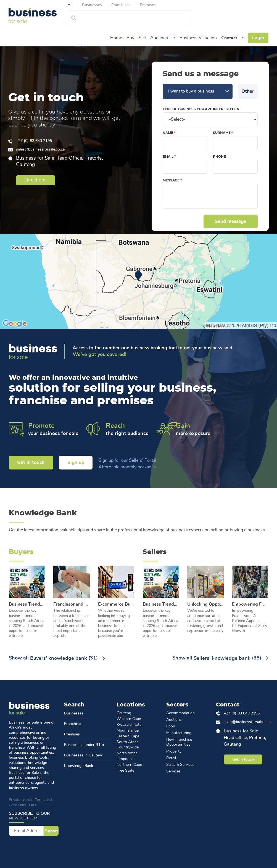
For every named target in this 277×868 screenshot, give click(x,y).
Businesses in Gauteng (84, 755)
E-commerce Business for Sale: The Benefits (116, 604)
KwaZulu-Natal (129, 725)
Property (174, 751)
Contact (229, 38)
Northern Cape (129, 765)
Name (168, 133)
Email (168, 157)
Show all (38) (220, 658)
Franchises (73, 724)
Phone (219, 157)
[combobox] (136, 17)
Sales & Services (180, 765)
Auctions (159, 38)
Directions (35, 180)
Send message (231, 221)
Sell (142, 38)
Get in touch (31, 462)
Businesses (74, 713)
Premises (72, 734)
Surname (222, 133)
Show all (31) (57, 658)
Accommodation (180, 713)
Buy (130, 38)
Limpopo (124, 759)
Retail (171, 758)
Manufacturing (179, 733)
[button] (174, 38)
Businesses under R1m (84, 745)
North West (127, 753)
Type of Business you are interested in (201, 109)
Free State (125, 771)
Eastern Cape (128, 736)
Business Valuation (198, 38)
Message (171, 180)
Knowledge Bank (79, 766)
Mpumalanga (128, 730)
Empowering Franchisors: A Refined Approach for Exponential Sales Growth (250, 604)
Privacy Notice (20, 800)
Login (258, 38)
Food (171, 726)
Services (173, 771)
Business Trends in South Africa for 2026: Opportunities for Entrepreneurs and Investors (27, 604)
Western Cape (129, 719)
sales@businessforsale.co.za (40, 150)
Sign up (76, 462)
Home (116, 38)
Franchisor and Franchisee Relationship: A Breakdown (72, 604)
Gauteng (124, 713)
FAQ (32, 805)
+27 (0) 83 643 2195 (34, 141)
